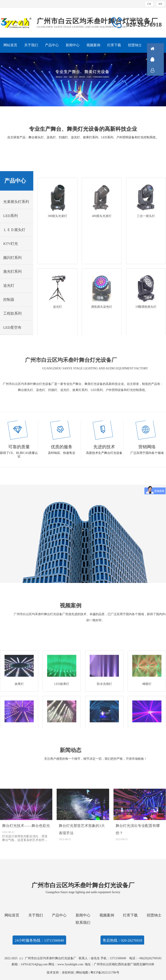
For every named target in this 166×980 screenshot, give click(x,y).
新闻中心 (73, 45)
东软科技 (68, 973)
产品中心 (52, 45)
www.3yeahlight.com (71, 964)
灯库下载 (114, 45)
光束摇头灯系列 (16, 254)
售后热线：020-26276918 (122, 943)
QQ (158, 59)
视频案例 (93, 45)
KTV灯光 (11, 296)
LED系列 (10, 268)
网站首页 (10, 45)
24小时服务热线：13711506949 (39, 943)
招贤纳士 (135, 45)
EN (160, 4)
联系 (158, 70)
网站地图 (82, 973)
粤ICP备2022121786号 (105, 973)
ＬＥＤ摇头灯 (14, 282)
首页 (158, 49)
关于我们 (31, 45)
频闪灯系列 (12, 310)
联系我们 (83, 923)
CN (149, 4)
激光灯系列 (12, 323)
